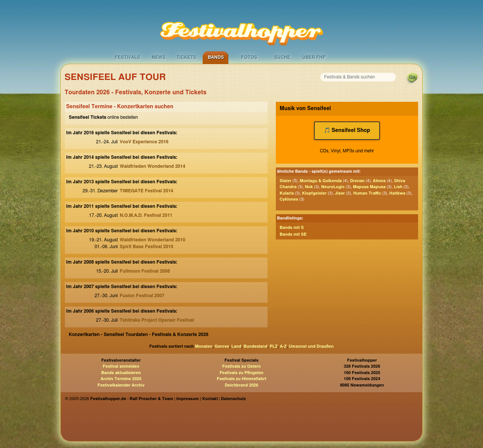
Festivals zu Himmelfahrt (241, 379)
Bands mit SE (293, 234)
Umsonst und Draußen (311, 346)
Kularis (287, 193)
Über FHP (314, 57)
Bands (216, 57)
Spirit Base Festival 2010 (146, 247)
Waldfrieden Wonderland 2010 (152, 240)
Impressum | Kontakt (197, 399)
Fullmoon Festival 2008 (145, 271)
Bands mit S (292, 228)
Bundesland (255, 346)
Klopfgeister (315, 193)
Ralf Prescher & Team (152, 399)
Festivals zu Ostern (241, 366)
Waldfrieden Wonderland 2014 (152, 166)
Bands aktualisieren (121, 373)
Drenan (357, 181)
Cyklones (289, 199)
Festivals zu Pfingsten (241, 373)
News (159, 57)
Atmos (379, 181)
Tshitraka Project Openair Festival (157, 320)
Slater (285, 181)
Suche (282, 57)
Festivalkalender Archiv (121, 385)
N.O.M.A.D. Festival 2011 (146, 215)
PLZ (274, 346)
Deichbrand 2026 (242, 385)
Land (236, 346)
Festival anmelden (121, 366)
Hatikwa (397, 193)
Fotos (249, 57)
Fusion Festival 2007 (142, 296)
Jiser (340, 193)
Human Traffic (367, 193)
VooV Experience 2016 (144, 142)
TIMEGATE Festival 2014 (146, 191)
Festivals (127, 57)
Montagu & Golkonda (321, 181)
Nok (309, 187)
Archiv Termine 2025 (121, 379)
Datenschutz (234, 399)
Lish (398, 187)
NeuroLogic (333, 187)
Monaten (204, 346)
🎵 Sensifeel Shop (347, 130)
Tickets (187, 57)
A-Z (283, 346)
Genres (222, 346)
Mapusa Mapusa (369, 187)
